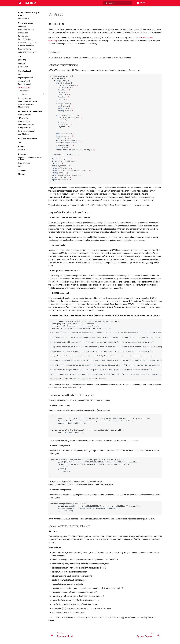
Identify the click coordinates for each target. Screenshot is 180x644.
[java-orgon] (20, 3)
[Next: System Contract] (148, 635)
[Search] (118, 3)
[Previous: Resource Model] (62, 635)
